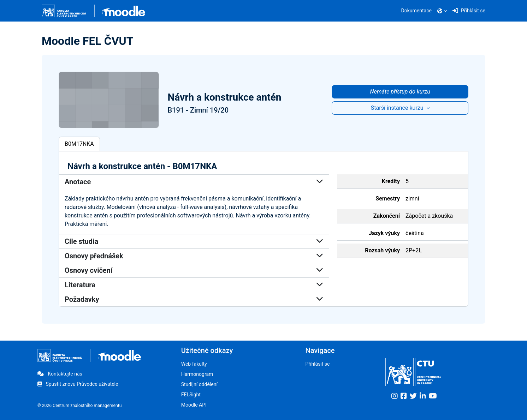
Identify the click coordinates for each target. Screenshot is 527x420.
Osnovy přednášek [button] (194, 256)
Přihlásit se (317, 364)
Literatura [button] (194, 285)
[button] (442, 11)
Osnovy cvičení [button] (194, 270)
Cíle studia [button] (194, 241)
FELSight (191, 395)
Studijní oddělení (199, 384)
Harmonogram (197, 374)
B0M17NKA (79, 144)
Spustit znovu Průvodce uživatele (78, 384)
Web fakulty (194, 364)
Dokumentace (416, 11)
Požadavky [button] (194, 299)
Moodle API (194, 405)
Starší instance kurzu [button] (398, 108)
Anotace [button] (194, 182)
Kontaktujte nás (60, 374)
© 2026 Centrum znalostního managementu (80, 406)
